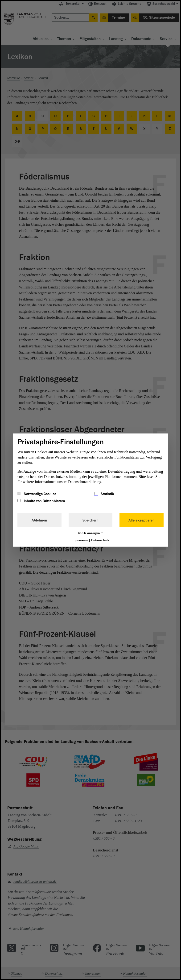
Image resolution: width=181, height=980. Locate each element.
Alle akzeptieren (142, 520)
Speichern (90, 520)
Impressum (80, 540)
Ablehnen (39, 520)
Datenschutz (100, 540)
